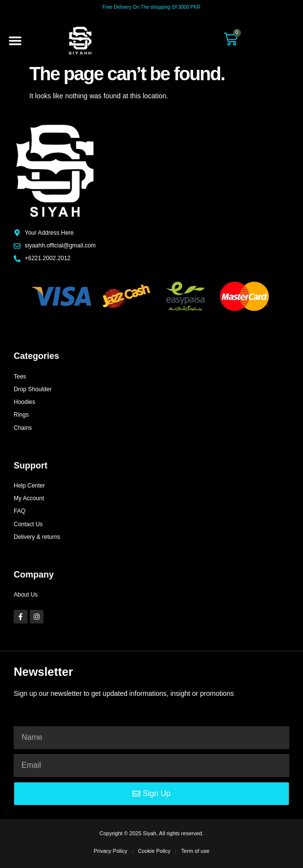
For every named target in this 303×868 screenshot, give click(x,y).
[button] (15, 41)
